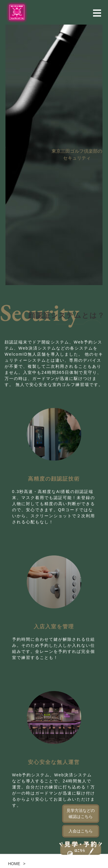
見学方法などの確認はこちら (81, 813)
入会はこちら (81, 831)
